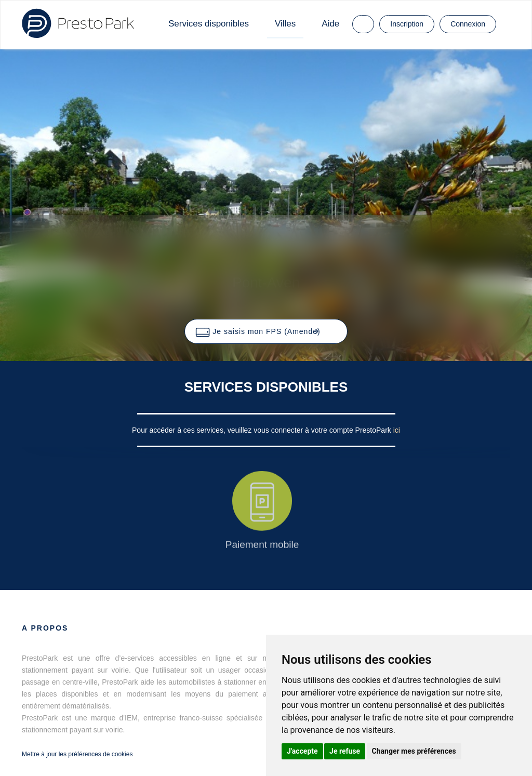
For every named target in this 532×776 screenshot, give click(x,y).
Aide (330, 24)
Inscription (407, 24)
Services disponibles (209, 24)
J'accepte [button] (302, 751)
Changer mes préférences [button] (414, 751)
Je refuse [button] (345, 751)
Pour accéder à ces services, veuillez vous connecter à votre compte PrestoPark (263, 430)
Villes (285, 24)
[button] (266, 331)
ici (397, 430)
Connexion (468, 24)
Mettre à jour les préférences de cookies (77, 754)
